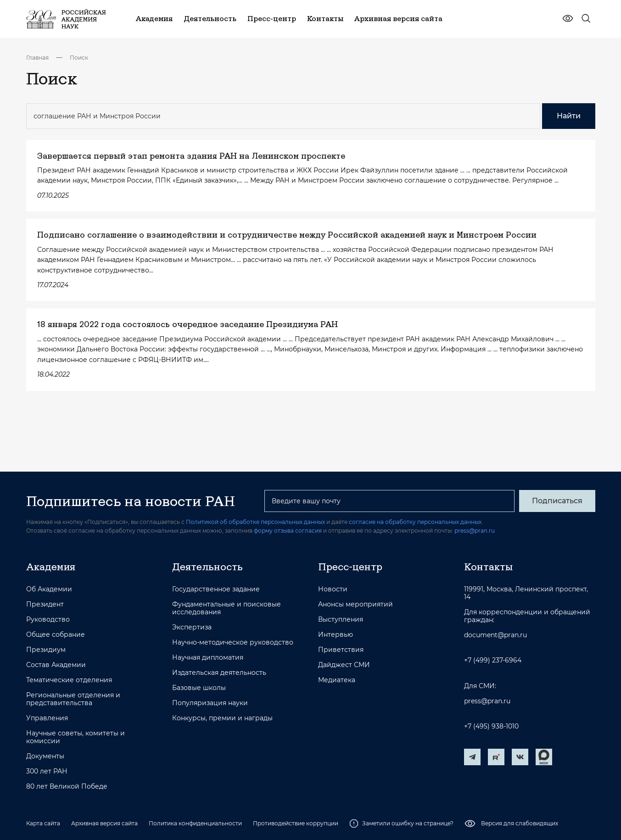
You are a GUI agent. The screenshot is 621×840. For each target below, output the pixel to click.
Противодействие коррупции (296, 823)
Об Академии (49, 589)
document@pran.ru (495, 635)
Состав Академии (56, 665)
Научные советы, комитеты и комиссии (76, 737)
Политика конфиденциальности (195, 823)
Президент (45, 604)
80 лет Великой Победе (67, 787)
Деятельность (207, 567)
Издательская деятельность (219, 673)
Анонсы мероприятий (355, 604)
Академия (51, 567)
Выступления (341, 620)
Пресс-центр (350, 567)
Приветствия (341, 650)
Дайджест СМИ (344, 665)
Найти (569, 116)
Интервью (336, 635)
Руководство (48, 620)
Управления (47, 718)
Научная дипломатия (208, 658)
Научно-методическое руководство (233, 643)
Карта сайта (43, 823)
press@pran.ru (475, 531)
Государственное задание (216, 589)
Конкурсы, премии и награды (222, 718)
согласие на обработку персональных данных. (416, 522)
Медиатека (337, 680)
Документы (45, 756)
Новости (333, 589)
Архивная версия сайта (104, 823)
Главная (37, 58)
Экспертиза (192, 627)
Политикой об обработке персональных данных (255, 522)
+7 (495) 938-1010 (491, 726)
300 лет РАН (47, 771)
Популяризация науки (210, 703)
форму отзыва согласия (288, 531)
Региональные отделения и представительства (73, 699)
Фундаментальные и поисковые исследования (227, 608)
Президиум (46, 650)
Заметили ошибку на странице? (401, 823)
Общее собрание (56, 635)
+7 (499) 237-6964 (493, 660)
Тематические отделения (69, 680)
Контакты (488, 567)
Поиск (79, 58)
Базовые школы (199, 688)
